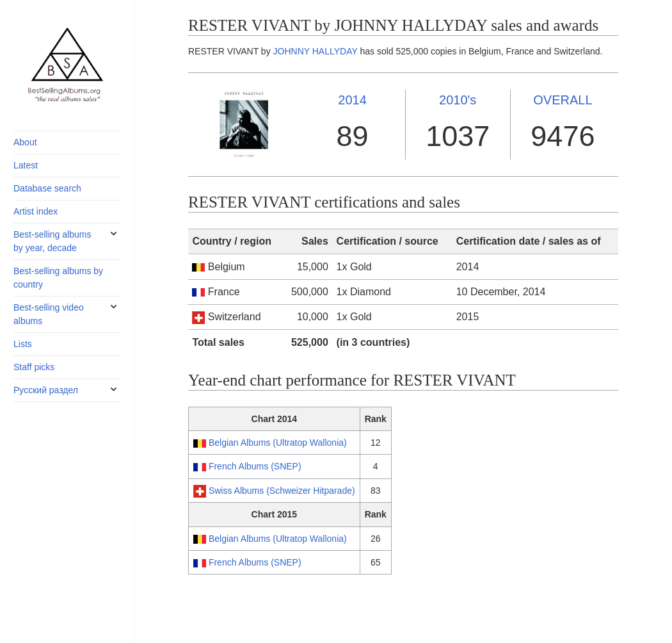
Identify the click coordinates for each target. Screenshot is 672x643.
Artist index (36, 211)
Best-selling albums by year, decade (52, 241)
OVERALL (563, 100)
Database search (47, 188)
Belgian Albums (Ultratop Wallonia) (278, 443)
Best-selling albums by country (58, 278)
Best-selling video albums (49, 314)
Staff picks (34, 367)
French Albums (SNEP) (255, 466)
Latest (26, 165)
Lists (23, 344)
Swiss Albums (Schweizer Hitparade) (282, 491)
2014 (352, 100)
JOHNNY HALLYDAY (316, 51)
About (25, 142)
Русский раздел (46, 390)
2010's (458, 100)
